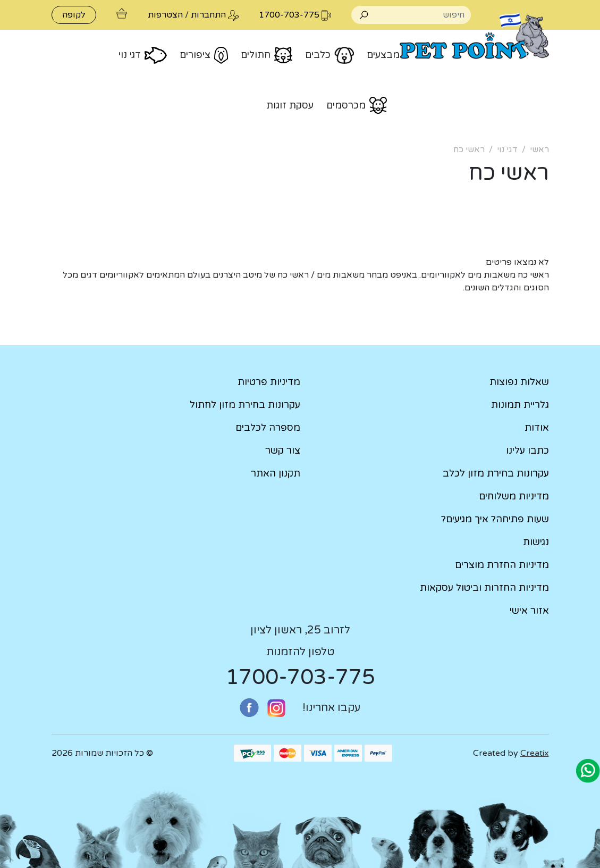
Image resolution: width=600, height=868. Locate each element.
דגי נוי (507, 149)
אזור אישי (529, 611)
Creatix (535, 753)
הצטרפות (165, 15)
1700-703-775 (300, 677)
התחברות (208, 15)
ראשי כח (469, 149)
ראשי (539, 149)
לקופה (74, 15)
